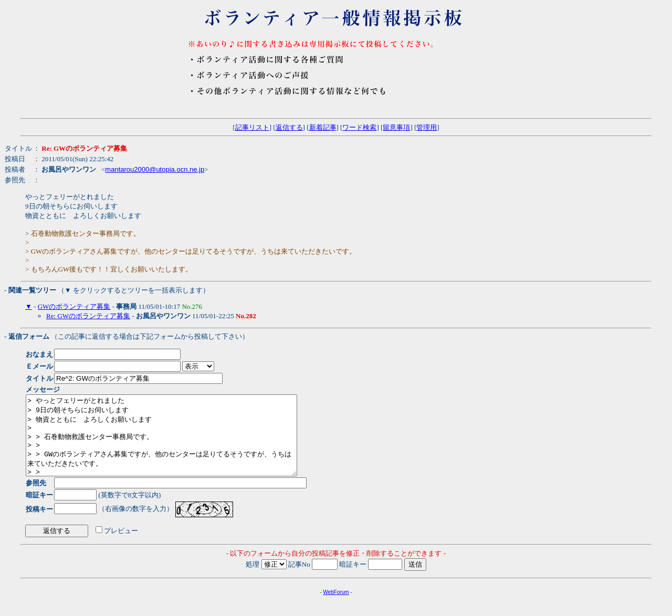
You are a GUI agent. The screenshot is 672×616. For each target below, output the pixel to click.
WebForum (336, 608)
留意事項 (396, 127)
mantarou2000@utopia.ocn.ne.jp (155, 169)
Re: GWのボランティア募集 (88, 316)
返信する (289, 127)
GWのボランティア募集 (74, 306)
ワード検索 (359, 127)
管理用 (427, 127)
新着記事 (323, 127)
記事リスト (252, 127)
